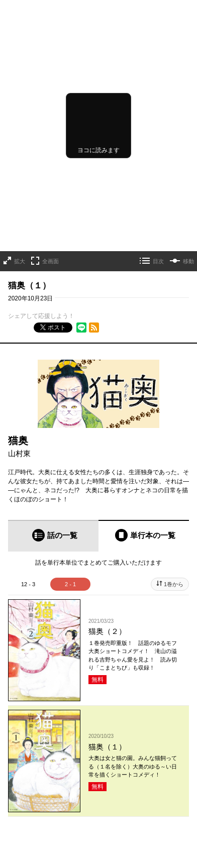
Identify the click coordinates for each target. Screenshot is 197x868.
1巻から (174, 584)
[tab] (53, 536)
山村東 (19, 453)
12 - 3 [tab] (28, 584)
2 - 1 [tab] (70, 584)
